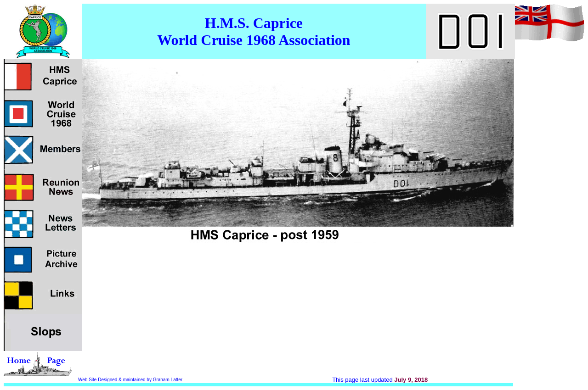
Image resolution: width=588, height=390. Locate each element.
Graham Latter (168, 380)
